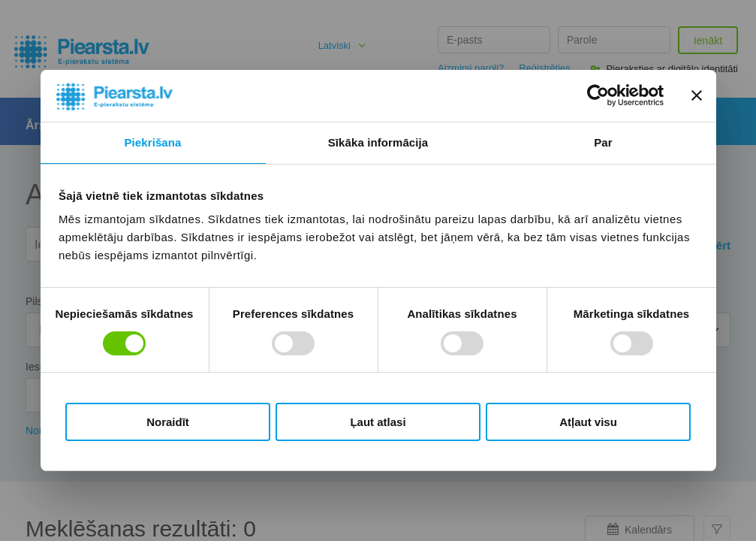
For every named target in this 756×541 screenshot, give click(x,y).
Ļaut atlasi (378, 422)
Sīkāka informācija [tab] (378, 142)
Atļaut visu (588, 422)
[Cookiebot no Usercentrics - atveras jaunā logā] (598, 95)
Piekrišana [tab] (152, 142)
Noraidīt (168, 422)
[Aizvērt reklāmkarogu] (697, 95)
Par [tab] (603, 142)
